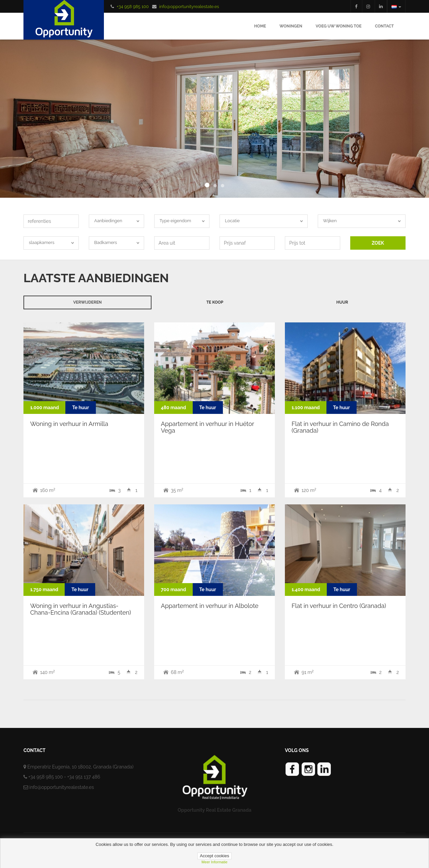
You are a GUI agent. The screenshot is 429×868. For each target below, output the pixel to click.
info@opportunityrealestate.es (189, 7)
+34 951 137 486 (84, 777)
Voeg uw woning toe (339, 26)
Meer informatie (214, 862)
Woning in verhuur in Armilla (69, 424)
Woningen (291, 26)
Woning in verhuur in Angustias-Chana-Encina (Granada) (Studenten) (81, 609)
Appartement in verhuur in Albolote (210, 606)
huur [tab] (342, 302)
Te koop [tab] (215, 302)
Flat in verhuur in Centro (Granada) (339, 606)
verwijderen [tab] (87, 302)
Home (260, 26)
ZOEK (378, 243)
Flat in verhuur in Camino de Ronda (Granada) (340, 427)
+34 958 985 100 (133, 7)
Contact (384, 26)
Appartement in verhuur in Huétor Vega (207, 427)
